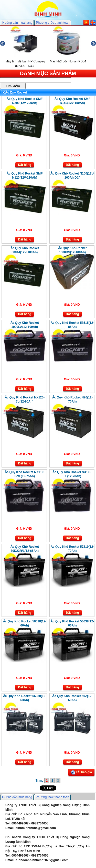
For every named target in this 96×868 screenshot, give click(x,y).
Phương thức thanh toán (52, 23)
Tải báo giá (81, 772)
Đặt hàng (25, 165)
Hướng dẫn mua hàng (17, 23)
